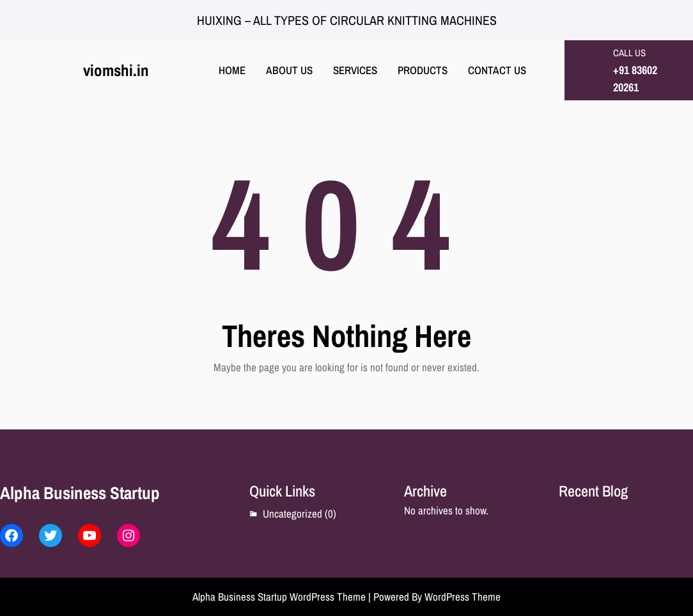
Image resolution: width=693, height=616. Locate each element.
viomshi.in (116, 70)
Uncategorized (292, 513)
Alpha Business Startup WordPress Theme (279, 597)
